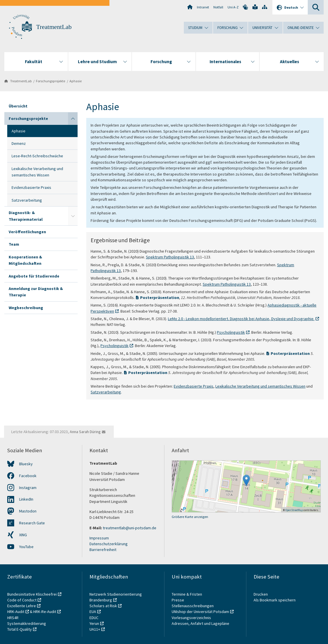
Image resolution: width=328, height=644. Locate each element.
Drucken (261, 594)
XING (23, 535)
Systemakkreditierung (27, 623)
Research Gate (32, 523)
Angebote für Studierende (34, 276)
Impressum (99, 538)
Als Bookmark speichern (275, 600)
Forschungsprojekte (51, 81)
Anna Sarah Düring (85, 432)
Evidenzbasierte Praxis (31, 187)
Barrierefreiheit (103, 550)
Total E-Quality (20, 629)
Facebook (28, 476)
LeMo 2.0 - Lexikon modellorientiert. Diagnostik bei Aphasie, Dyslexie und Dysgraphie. (241, 319)
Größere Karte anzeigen (190, 517)
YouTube (26, 547)
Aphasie (76, 81)
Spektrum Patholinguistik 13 (170, 257)
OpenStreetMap (294, 510)
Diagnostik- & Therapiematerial (26, 216)
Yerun (94, 623)
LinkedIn (26, 499)
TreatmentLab (54, 27)
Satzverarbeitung (27, 200)
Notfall (218, 7)
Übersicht (18, 106)
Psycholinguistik (231, 332)
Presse (178, 600)
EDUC (94, 618)
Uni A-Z (233, 7)
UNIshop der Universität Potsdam (200, 612)
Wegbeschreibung (26, 308)
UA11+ (95, 629)
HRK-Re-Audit (45, 612)
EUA (93, 612)
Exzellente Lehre (22, 606)
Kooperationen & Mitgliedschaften (25, 260)
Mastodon (28, 511)
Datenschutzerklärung (109, 544)
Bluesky (26, 464)
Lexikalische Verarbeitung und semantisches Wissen (37, 172)
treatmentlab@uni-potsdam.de (129, 528)
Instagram (28, 488)
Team (14, 244)
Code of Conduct (22, 600)
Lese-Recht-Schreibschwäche (37, 156)
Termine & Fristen (187, 594)
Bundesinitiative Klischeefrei (32, 594)
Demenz (19, 143)
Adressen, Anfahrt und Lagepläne (200, 623)
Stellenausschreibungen (193, 606)
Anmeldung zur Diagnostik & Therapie (36, 292)
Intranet (203, 7)
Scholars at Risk (103, 606)
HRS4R (13, 618)
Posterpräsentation (160, 298)
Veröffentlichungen (27, 232)
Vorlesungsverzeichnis (192, 618)
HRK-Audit (16, 612)
